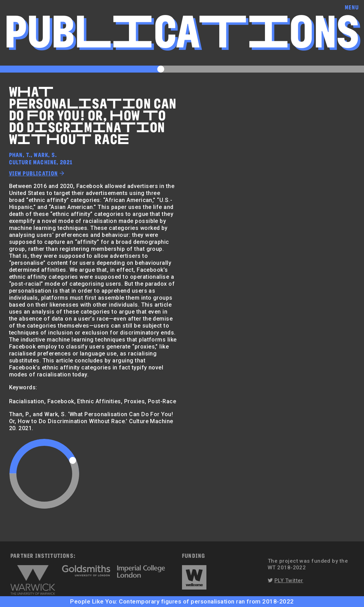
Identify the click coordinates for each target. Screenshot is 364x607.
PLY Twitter (289, 580)
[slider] (73, 460)
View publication (34, 173)
